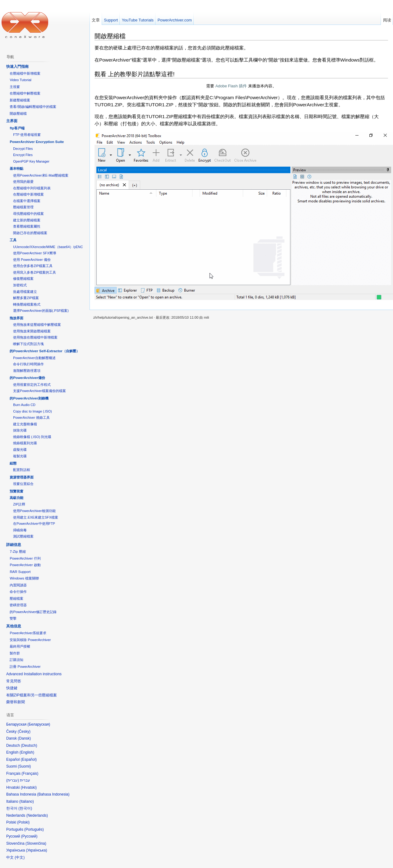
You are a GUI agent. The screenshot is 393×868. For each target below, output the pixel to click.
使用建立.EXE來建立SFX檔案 (36, 517)
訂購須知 (16, 660)
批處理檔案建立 (25, 292)
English (27, 752)
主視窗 (15, 87)
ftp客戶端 (17, 128)
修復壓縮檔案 (23, 279)
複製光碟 (20, 456)
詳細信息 (14, 545)
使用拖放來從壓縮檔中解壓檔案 (37, 325)
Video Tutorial (20, 80)
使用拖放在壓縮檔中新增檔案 (35, 337)
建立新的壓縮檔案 (27, 220)
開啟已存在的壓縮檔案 (30, 233)
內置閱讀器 (18, 585)
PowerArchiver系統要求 (28, 633)
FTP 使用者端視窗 (27, 135)
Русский (29, 836)
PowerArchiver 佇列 (25, 558)
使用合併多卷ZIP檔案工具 (33, 266)
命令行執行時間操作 (28, 364)
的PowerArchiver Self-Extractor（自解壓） (44, 351)
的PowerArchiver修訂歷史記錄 (33, 612)
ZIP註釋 (19, 504)
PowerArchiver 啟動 (25, 565)
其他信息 (14, 626)
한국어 (25, 808)
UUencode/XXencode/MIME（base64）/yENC (48, 247)
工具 (13, 240)
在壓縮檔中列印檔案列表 (32, 188)
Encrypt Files (23, 155)
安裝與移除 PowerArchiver (30, 640)
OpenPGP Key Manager (31, 161)
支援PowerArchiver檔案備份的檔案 (39, 391)
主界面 (12, 121)
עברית (13, 780)
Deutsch (29, 746)
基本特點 (16, 169)
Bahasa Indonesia (53, 794)
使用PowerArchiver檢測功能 (34, 511)
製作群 (15, 653)
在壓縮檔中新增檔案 (25, 73)
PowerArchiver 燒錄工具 (31, 418)
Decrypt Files (23, 149)
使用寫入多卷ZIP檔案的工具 (35, 272)
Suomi (24, 766)
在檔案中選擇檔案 (27, 201)
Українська (36, 850)
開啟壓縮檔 (110, 36)
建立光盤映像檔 (25, 424)
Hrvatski (29, 787)
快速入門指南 (17, 67)
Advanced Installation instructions (34, 674)
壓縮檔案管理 (23, 207)
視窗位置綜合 (23, 484)
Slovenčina (36, 843)
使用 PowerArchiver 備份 (32, 260)
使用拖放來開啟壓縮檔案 (32, 331)
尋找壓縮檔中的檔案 (28, 214)
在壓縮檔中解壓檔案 (25, 93)
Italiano (27, 801)
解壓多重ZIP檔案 (26, 298)
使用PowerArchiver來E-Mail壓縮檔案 (41, 175)
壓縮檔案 (16, 598)
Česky (24, 732)
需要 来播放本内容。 (241, 86)
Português (34, 829)
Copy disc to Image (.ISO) (32, 411)
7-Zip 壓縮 (18, 552)
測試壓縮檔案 (23, 536)
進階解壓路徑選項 (27, 371)
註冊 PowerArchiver (25, 667)
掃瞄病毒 (20, 530)
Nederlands (37, 815)
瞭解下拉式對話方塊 (28, 344)
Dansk (24, 738)
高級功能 (16, 498)
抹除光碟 (20, 430)
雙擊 (13, 618)
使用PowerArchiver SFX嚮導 (35, 253)
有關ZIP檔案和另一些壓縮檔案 (32, 695)
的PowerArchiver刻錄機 (29, 398)
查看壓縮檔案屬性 (27, 226)
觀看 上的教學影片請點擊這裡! (135, 74)
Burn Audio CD (24, 405)
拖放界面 (16, 318)
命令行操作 (18, 592)
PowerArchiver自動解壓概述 (34, 358)
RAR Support (20, 572)
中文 (20, 857)
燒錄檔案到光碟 (25, 443)
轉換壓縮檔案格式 (27, 304)
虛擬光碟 (20, 450)
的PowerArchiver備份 (27, 378)
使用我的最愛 (23, 182)
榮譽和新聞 (16, 702)
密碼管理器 (18, 605)
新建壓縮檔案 (20, 100)
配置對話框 (22, 470)
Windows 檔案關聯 (24, 578)
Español (29, 759)
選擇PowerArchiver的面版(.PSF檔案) (41, 311)
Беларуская (39, 724)
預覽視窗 (16, 491)
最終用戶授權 (20, 646)
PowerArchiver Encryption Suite (37, 142)
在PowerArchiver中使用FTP (34, 524)
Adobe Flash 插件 (231, 86)
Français (30, 773)
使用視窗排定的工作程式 (32, 385)
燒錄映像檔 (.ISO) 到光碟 (32, 437)
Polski (23, 822)
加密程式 (20, 285)
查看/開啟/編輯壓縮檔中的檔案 (33, 107)
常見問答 (14, 681)
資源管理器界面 (22, 477)
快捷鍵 (12, 688)
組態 (13, 463)
